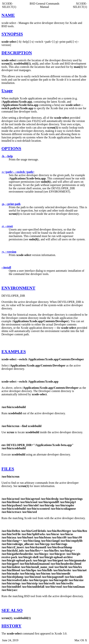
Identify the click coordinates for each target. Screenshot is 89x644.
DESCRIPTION (17, 53)
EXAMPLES (14, 352)
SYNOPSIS (12, 34)
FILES (8, 469)
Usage (7, 91)
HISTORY (11, 626)
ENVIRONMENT (18, 288)
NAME (8, 15)
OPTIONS (11, 148)
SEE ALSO (12, 610)
